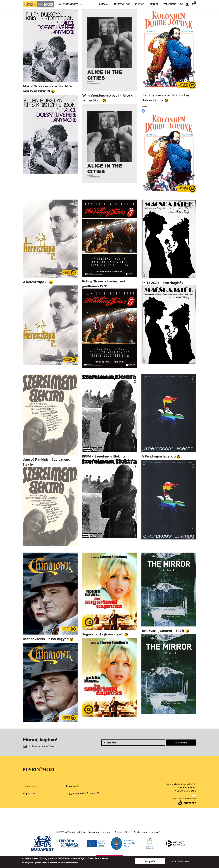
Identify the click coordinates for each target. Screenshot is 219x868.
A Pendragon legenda (159, 456)
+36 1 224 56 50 (187, 787)
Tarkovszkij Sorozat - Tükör (163, 631)
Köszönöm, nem (181, 861)
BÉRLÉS (154, 4)
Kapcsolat (29, 793)
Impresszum (30, 786)
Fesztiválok (122, 4)
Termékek (170, 4)
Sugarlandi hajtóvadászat (103, 634)
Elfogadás (150, 861)
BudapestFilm (122, 832)
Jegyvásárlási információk (83, 793)
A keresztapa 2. (36, 282)
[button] (189, 4)
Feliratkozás (181, 743)
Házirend (72, 786)
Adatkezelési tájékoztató (147, 832)
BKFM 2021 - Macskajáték (163, 283)
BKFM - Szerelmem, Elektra (103, 456)
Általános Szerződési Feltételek (93, 832)
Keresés (183, 4)
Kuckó (140, 4)
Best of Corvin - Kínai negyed (46, 639)
